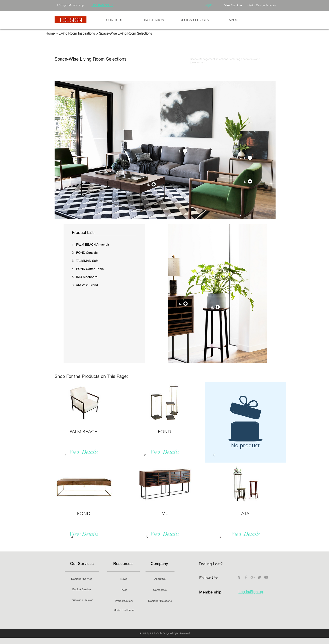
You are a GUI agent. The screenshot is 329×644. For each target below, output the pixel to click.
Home (50, 33)
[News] (124, 579)
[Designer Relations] (160, 601)
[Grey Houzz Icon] (239, 577)
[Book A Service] (82, 589)
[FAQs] (124, 590)
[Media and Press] (124, 610)
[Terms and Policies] (82, 600)
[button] (114, 20)
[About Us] (160, 579)
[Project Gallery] (124, 601)
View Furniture (233, 5)
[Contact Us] (160, 590)
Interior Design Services (261, 5)
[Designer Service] (82, 579)
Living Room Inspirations (77, 33)
